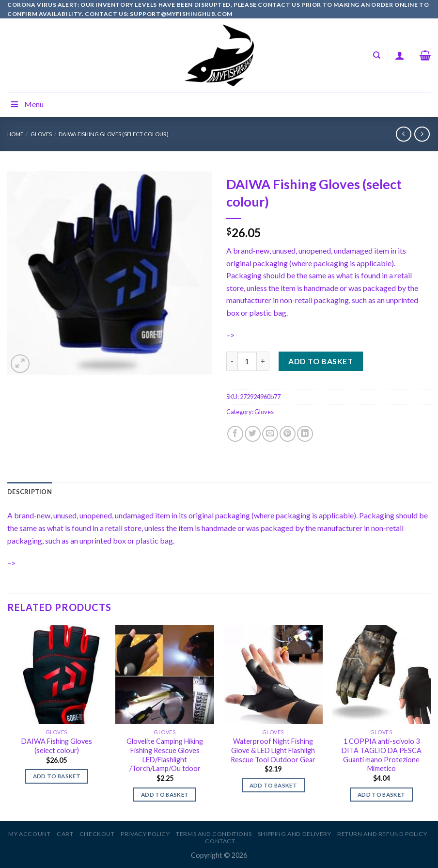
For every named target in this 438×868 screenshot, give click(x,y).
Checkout (97, 834)
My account (29, 834)
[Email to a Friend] (270, 434)
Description (30, 492)
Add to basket (321, 361)
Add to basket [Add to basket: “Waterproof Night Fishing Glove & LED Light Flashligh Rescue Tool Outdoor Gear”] (274, 785)
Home (15, 134)
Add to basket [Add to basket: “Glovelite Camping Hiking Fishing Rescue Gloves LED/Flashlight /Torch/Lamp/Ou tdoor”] (165, 795)
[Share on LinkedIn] (305, 434)
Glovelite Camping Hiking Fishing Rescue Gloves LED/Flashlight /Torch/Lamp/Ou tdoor (165, 755)
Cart (65, 834)
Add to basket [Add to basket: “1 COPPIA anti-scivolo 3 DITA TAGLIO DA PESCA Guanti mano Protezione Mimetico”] (382, 795)
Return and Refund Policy (382, 834)
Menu (27, 104)
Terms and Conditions (214, 834)
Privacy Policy (145, 834)
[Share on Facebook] (235, 434)
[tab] (30, 492)
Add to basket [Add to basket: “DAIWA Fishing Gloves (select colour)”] (57, 776)
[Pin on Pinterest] (288, 434)
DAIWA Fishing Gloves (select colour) (114, 134)
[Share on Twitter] (253, 434)
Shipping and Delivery (295, 834)
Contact (220, 841)
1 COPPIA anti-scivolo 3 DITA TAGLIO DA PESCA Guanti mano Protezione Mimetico (382, 755)
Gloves (41, 134)
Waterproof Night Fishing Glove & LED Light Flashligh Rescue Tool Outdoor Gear (273, 750)
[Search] (377, 55)
